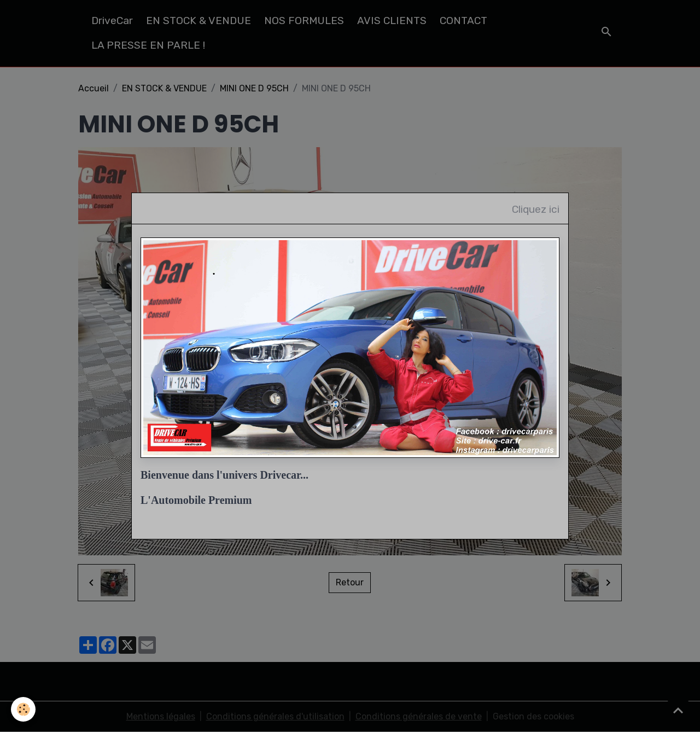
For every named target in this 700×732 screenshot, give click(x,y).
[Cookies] (23, 709)
